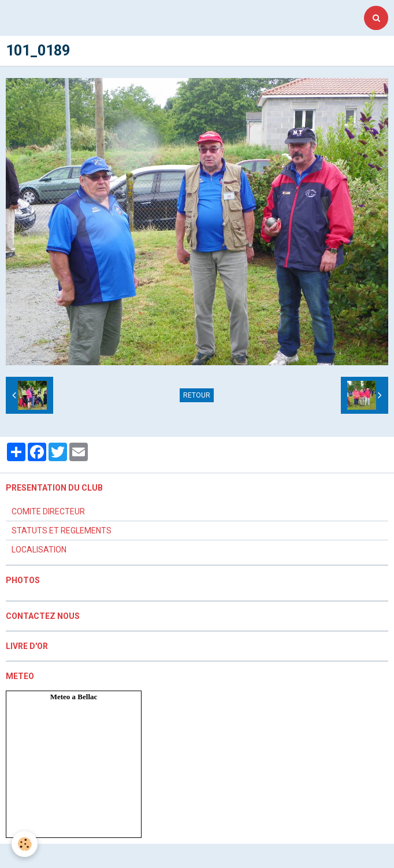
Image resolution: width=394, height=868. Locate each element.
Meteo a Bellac (74, 697)
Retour (197, 395)
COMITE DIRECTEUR (48, 511)
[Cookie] (25, 844)
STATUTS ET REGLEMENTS (62, 531)
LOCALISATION (39, 550)
